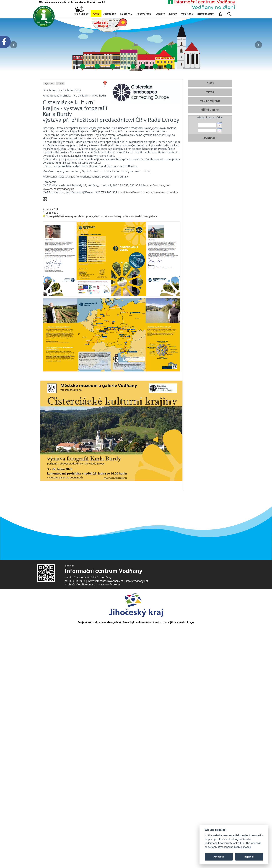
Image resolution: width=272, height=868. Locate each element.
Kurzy (173, 14)
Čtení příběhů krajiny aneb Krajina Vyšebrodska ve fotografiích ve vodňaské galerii (101, 300)
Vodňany (187, 14)
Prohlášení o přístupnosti (80, 584)
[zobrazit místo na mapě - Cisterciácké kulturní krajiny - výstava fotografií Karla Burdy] (105, 168)
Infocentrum (206, 14)
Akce (96, 14)
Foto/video (144, 14)
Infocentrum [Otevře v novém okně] (78, 2)
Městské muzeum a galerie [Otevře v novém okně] (54, 2)
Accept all (219, 857)
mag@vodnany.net (159, 270)
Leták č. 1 (52, 293)
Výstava (49, 168)
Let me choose (243, 847)
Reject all (249, 857)
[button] (258, 44)
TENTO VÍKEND (210, 185)
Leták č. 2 (52, 297)
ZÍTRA (210, 176)
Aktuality (110, 14)
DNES (210, 168)
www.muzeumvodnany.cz (58, 273)
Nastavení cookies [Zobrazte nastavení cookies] (109, 584)
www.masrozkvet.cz (166, 277)
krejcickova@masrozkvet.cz (135, 277)
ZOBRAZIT (210, 222)
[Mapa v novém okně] (109, 25)
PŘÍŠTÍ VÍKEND (210, 194)
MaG (60, 168)
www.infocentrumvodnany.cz (106, 581)
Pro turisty (81, 13)
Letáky (160, 14)
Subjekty (126, 14)
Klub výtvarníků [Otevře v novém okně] (96, 2)
